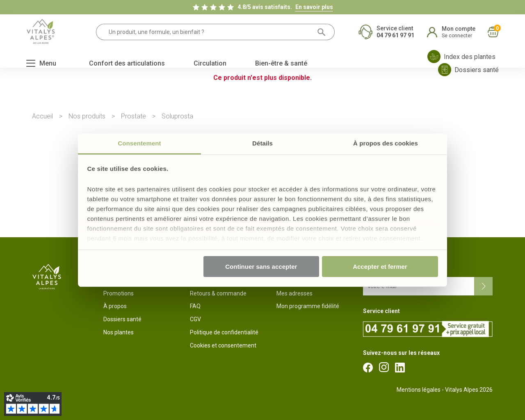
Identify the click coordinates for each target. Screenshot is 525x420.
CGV (195, 319)
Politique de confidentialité (224, 332)
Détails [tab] (262, 143)
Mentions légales (419, 390)
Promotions (119, 293)
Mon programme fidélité (308, 306)
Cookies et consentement (223, 345)
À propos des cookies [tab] (386, 143)
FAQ (195, 306)
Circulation (210, 63)
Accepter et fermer (380, 267)
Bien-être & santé (281, 63)
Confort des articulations (127, 63)
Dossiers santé (122, 319)
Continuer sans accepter (261, 267)
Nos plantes (119, 332)
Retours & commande (218, 293)
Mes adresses (294, 293)
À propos (115, 306)
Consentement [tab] (139, 143)
